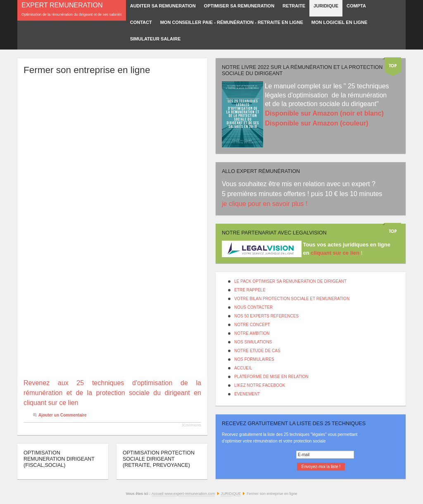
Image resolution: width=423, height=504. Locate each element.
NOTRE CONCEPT (252, 325)
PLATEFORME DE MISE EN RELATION (271, 377)
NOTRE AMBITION (252, 333)
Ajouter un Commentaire (63, 415)
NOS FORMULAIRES (254, 359)
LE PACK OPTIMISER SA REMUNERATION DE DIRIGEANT (290, 281)
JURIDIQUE (231, 494)
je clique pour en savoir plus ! (266, 204)
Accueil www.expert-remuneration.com (183, 494)
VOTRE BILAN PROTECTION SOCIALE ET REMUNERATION (292, 299)
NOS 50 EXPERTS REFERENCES (266, 316)
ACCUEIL (243, 368)
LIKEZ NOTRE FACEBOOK (260, 385)
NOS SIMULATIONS (253, 342)
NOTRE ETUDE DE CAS (257, 351)
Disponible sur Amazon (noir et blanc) (324, 113)
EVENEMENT (247, 394)
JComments (191, 425)
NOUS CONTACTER (253, 307)
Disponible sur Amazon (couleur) (316, 123)
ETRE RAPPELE (250, 290)
